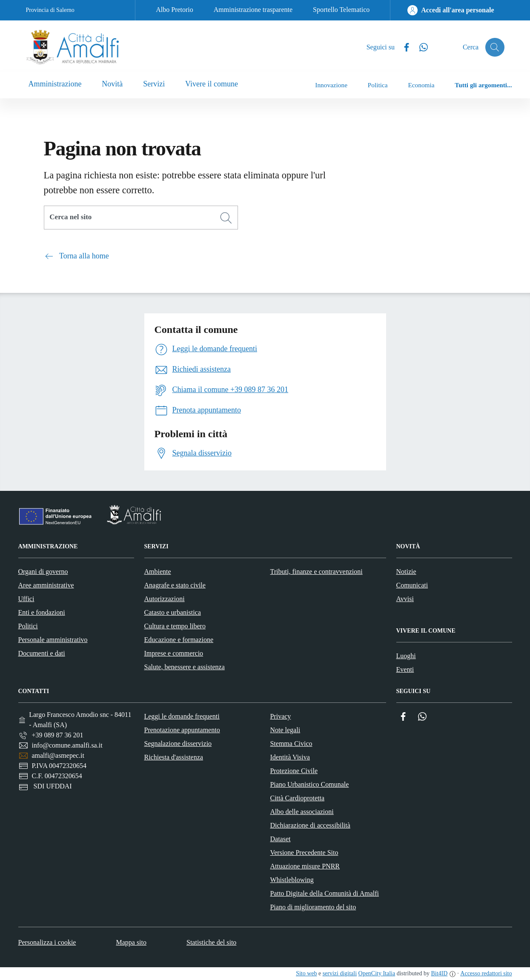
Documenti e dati (42, 653)
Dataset (280, 839)
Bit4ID (439, 973)
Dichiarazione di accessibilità (310, 825)
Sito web (306, 973)
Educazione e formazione (179, 640)
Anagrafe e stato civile (175, 585)
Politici (28, 626)
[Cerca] (226, 218)
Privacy (280, 716)
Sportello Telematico (341, 10)
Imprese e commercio (174, 653)
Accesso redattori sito (486, 973)
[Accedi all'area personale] (451, 10)
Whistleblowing (292, 880)
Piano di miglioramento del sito (313, 907)
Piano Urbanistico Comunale (309, 784)
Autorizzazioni (165, 599)
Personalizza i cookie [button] (47, 942)
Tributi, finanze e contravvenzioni (317, 572)
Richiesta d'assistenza (173, 757)
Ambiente (158, 572)
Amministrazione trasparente (253, 10)
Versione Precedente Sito (304, 852)
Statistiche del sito (211, 942)
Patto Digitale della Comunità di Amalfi (324, 893)
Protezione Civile (294, 771)
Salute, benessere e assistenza (185, 667)
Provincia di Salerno (50, 10)
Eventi (405, 669)
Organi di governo (43, 572)
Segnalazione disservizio (178, 744)
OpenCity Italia (377, 973)
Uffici (26, 599)
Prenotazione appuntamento (182, 730)
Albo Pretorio (175, 10)
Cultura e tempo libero (175, 626)
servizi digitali (340, 973)
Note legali (285, 730)
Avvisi (405, 599)
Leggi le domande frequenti (182, 716)
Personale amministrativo (53, 640)
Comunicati (412, 585)
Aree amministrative (46, 585)
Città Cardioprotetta (297, 798)
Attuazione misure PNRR (305, 866)
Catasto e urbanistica (173, 612)
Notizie (406, 572)
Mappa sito (131, 942)
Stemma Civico (291, 744)
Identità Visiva (290, 757)
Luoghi (406, 656)
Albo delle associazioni (302, 812)
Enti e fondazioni (42, 612)
